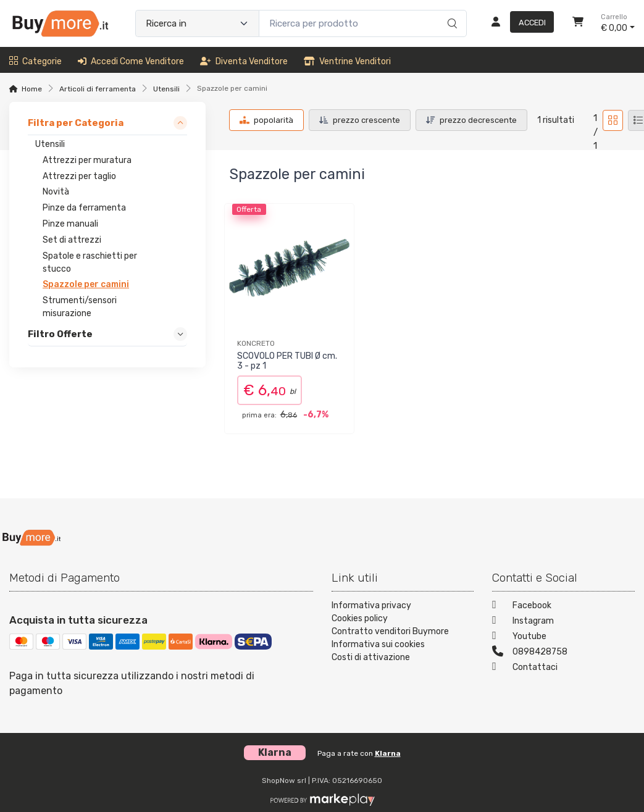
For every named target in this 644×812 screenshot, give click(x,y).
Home (32, 89)
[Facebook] (563, 607)
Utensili (166, 89)
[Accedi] (518, 23)
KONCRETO (256, 343)
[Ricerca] (450, 10)
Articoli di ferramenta (98, 89)
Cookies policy (360, 618)
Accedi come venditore (131, 61)
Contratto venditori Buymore (390, 631)
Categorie (36, 61)
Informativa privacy (371, 605)
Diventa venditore (244, 61)
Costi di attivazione (371, 657)
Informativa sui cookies (378, 644)
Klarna (388, 753)
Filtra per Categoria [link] (76, 123)
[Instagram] (563, 622)
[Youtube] (563, 638)
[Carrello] (578, 23)
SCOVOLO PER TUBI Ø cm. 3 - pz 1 (287, 361)
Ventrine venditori (347, 61)
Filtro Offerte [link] (60, 334)
